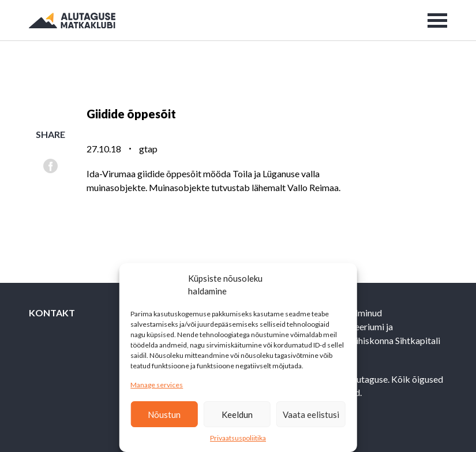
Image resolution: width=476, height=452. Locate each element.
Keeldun (237, 414)
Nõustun (164, 414)
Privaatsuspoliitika (238, 438)
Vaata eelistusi (311, 414)
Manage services (157, 385)
